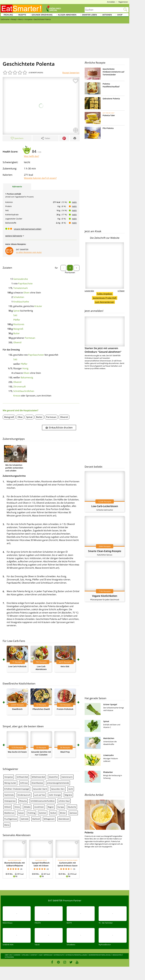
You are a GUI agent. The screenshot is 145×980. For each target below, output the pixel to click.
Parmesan (30, 338)
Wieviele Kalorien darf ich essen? (40, 178)
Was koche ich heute (17, 752)
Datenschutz (59, 955)
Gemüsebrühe (21, 279)
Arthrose (24, 783)
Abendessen (64, 819)
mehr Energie (55, 795)
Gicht (71, 789)
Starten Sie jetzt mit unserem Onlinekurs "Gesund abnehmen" (105, 335)
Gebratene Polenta (111, 99)
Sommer (43, 813)
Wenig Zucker (10, 783)
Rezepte (22, 15)
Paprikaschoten (36, 355)
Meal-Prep (65, 752)
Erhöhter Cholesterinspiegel (17, 789)
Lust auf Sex (40, 795)
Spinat (17, 311)
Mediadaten (117, 955)
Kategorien (9, 957)
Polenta (89, 832)
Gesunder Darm (40, 789)
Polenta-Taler (109, 115)
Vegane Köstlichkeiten (105, 596)
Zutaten (7, 268)
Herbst (53, 813)
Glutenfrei (53, 777)
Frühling (8, 15)
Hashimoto (9, 795)
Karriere (17, 955)
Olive (20, 417)
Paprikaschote (25, 284)
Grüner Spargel (110, 704)
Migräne (68, 795)
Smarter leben (89, 15)
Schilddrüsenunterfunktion (43, 801)
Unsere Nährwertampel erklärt (28, 229)
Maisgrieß (18, 329)
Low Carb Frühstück (17, 666)
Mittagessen (49, 819)
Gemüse (73, 813)
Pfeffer (17, 320)
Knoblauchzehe (21, 302)
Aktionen (107, 15)
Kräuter (38, 306)
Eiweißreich (17, 709)
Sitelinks (25, 955)
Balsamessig (27, 377)
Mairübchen (109, 738)
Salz (15, 315)
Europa (61, 807)
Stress (17, 807)
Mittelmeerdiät (38, 777)
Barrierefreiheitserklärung (100, 955)
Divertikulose (37, 783)
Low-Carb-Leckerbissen (105, 506)
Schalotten (19, 297)
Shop (120, 15)
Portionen (70, 272)
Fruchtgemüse (11, 819)
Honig (25, 368)
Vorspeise (9, 777)
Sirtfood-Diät (22, 777)
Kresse (17, 396)
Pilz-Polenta (108, 128)
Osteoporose (10, 801)
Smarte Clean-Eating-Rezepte (105, 551)
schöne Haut (64, 801)
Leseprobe (89, 291)
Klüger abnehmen (67, 15)
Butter (17, 333)
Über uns (8, 955)
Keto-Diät (65, 666)
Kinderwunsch (24, 795)
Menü (7, 825)
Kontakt (34, 955)
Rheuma (23, 801)
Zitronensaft (20, 387)
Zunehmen (39, 807)
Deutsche (72, 807)
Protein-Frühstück (65, 709)
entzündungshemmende (58, 783)
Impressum (48, 955)
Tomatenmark (20, 288)
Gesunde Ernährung (42, 15)
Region (51, 807)
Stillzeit (8, 807)
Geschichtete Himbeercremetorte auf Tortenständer (113, 72)
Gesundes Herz (58, 789)
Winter (63, 813)
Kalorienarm (67, 777)
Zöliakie (27, 807)
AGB (40, 955)
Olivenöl (17, 342)
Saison (21, 813)
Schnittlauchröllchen (24, 391)
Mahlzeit (36, 819)
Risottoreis (19, 324)
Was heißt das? (32, 156)
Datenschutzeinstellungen (76, 955)
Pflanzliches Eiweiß (41, 709)
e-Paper (121, 291)
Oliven (26, 293)
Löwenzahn (108, 755)
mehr (74, 202)
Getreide (25, 819)
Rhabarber (108, 772)
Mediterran (9, 813)
